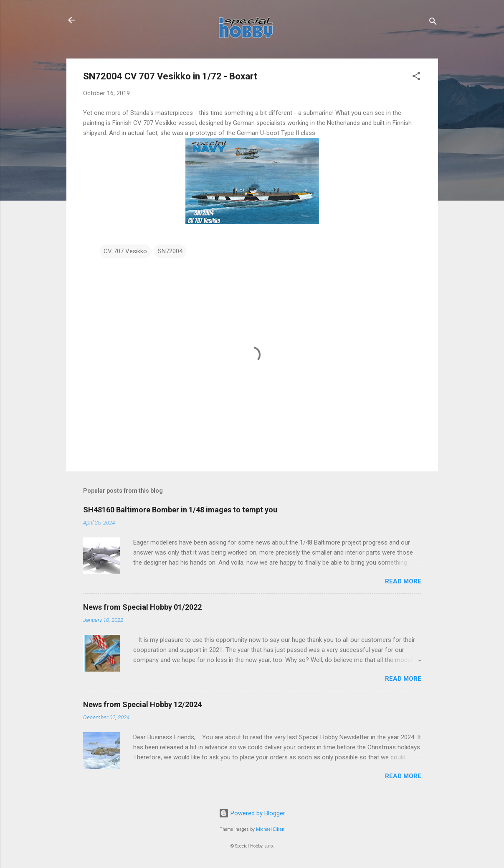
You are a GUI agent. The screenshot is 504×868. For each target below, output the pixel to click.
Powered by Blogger (252, 813)
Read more (403, 581)
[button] (416, 78)
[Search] (433, 23)
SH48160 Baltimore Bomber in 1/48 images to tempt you (180, 510)
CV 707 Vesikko (125, 251)
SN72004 (170, 251)
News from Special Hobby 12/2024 (142, 704)
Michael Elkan (270, 829)
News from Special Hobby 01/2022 (142, 607)
